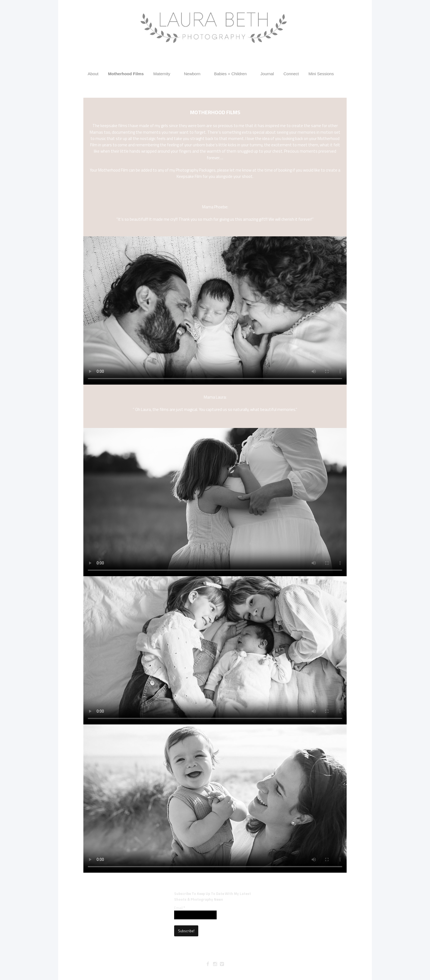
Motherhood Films (126, 74)
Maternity (162, 74)
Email (180, 908)
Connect (291, 74)
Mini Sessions (321, 74)
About (93, 74)
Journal (267, 74)
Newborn (192, 74)
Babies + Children (230, 74)
